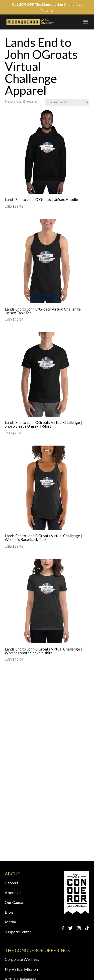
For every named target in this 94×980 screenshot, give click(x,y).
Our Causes (15, 902)
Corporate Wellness (22, 959)
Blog (9, 912)
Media (10, 922)
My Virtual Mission (21, 969)
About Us (13, 893)
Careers (12, 883)
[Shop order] (67, 102)
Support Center (18, 932)
